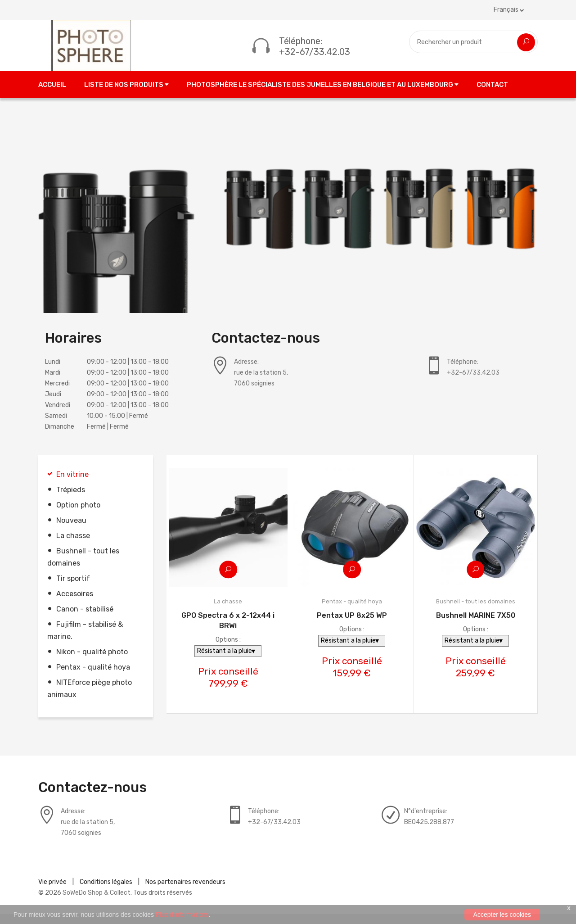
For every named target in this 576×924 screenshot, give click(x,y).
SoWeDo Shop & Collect (97, 903)
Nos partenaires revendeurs (185, 892)
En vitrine (72, 484)
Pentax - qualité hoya (93, 677)
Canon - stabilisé (85, 619)
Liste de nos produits (126, 95)
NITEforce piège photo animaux (90, 698)
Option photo (78, 515)
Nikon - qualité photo (92, 662)
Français (509, 10)
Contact (492, 95)
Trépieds (71, 500)
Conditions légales (106, 892)
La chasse (73, 546)
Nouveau (71, 530)
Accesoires (75, 604)
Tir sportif (73, 588)
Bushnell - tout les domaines (83, 567)
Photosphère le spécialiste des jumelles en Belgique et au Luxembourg (323, 95)
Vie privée (52, 892)
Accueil (52, 95)
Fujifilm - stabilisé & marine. (85, 640)
